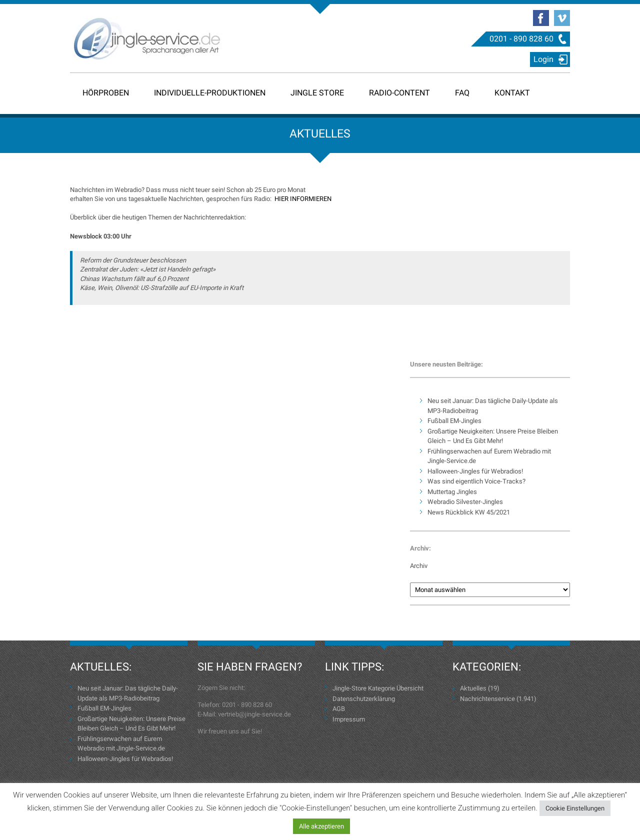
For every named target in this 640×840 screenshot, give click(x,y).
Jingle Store (317, 93)
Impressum (349, 719)
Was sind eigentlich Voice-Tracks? (476, 481)
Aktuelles (473, 688)
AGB (339, 709)
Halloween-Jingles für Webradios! (475, 471)
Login (543, 59)
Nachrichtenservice (487, 699)
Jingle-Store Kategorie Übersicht (378, 688)
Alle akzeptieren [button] (321, 826)
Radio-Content (399, 93)
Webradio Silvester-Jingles (465, 502)
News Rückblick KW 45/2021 (469, 512)
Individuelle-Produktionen (210, 93)
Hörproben (106, 93)
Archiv (419, 566)
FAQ (462, 93)
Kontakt (512, 93)
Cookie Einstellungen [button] (575, 808)
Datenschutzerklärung (364, 699)
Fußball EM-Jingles (454, 421)
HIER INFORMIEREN (303, 199)
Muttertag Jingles (452, 492)
